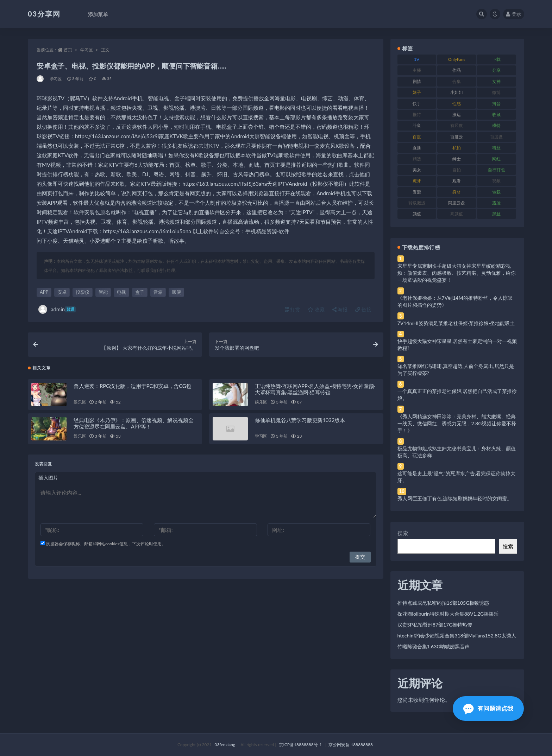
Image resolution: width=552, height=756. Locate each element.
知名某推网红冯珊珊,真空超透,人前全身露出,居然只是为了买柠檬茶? (456, 370)
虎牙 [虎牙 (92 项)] (417, 181)
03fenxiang (225, 745)
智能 (103, 292)
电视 (121, 292)
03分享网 (44, 14)
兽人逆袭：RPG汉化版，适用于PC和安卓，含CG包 (132, 388)
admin (57, 309)
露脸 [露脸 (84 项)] (496, 203)
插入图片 (48, 479)
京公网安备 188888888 (351, 745)
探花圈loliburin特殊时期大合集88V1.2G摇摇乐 (448, 614)
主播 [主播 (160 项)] (417, 70)
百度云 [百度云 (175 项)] (457, 137)
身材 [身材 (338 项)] (457, 192)
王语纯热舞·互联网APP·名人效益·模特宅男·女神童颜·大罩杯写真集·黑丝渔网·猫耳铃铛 (315, 391)
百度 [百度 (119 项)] (417, 137)
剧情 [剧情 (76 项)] (417, 81)
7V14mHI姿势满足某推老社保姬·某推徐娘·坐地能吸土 (456, 323)
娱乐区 (80, 404)
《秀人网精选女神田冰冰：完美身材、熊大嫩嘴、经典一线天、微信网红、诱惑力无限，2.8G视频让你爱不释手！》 (457, 423)
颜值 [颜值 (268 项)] (417, 214)
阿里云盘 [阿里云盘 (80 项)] (457, 203)
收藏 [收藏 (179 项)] (496, 115)
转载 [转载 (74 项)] (496, 192)
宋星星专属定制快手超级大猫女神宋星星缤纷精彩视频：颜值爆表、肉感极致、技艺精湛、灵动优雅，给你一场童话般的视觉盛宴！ (457, 273)
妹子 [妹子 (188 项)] (417, 92)
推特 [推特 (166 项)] (417, 115)
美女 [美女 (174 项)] (417, 170)
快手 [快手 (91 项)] (417, 104)
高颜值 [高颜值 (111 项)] (457, 214)
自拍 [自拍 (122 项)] (457, 170)
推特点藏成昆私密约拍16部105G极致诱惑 (443, 603)
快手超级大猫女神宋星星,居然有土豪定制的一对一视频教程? (457, 345)
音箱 (158, 292)
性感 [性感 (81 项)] (457, 104)
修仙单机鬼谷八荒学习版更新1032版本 (300, 422)
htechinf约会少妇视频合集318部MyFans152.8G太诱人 (457, 636)
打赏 (293, 309)
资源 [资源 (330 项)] (417, 192)
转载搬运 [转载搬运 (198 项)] (417, 203)
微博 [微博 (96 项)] (496, 92)
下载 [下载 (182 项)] (496, 59)
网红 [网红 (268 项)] (496, 159)
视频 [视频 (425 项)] (496, 181)
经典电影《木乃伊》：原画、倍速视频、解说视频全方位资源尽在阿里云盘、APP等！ (133, 425)
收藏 (316, 309)
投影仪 (83, 292)
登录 (514, 14)
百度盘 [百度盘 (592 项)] (496, 137)
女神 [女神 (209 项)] (496, 81)
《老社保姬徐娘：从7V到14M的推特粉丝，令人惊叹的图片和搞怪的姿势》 (455, 301)
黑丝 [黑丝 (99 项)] (496, 214)
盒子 (140, 292)
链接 (363, 309)
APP (44, 292)
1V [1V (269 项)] (417, 59)
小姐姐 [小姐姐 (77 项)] (457, 92)
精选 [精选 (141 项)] (417, 159)
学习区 (87, 50)
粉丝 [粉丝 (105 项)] (496, 148)
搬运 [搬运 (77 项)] (457, 115)
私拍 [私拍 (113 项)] (457, 148)
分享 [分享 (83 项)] (496, 70)
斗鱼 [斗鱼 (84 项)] (417, 125)
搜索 (403, 533)
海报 (340, 309)
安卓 (62, 292)
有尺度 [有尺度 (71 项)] (457, 125)
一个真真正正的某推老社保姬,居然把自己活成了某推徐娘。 (457, 395)
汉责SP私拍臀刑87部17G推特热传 (435, 625)
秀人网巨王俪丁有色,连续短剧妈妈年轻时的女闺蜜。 (455, 498)
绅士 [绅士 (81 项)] (457, 159)
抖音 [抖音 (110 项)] (496, 104)
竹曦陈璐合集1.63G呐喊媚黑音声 (434, 646)
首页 (68, 50)
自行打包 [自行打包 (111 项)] (496, 170)
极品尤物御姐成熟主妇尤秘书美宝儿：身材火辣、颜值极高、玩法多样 (457, 452)
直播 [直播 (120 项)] (417, 148)
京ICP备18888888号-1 (300, 745)
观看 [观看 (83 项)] (457, 181)
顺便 (176, 292)
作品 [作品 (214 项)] (457, 70)
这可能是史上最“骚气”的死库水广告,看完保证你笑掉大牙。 (457, 477)
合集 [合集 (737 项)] (457, 81)
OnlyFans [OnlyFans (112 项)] (457, 59)
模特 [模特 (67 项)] (496, 125)
